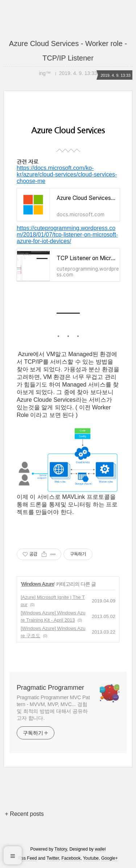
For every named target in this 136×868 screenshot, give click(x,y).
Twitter (53, 858)
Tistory (61, 849)
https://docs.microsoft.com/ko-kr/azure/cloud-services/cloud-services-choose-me (67, 174)
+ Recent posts (24, 814)
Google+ (110, 858)
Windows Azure (38, 584)
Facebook (71, 858)
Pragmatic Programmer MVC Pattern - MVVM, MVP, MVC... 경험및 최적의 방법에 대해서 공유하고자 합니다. (53, 708)
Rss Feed (27, 858)
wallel (100, 849)
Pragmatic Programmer (50, 688)
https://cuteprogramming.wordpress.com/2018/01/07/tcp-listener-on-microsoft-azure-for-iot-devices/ (67, 235)
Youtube (91, 858)
